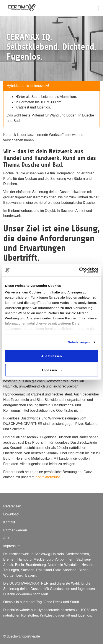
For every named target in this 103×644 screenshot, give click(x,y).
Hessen (87, 565)
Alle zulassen (51, 356)
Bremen (9, 559)
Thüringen (11, 570)
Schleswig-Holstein (49, 554)
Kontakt (9, 522)
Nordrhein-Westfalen (64, 565)
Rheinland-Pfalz (48, 570)
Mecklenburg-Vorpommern (54, 559)
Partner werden (15, 530)
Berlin (19, 565)
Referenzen (12, 506)
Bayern (31, 575)
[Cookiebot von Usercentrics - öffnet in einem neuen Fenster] (79, 270)
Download (11, 514)
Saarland (70, 570)
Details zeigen (79, 342)
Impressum (12, 546)
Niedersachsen (77, 554)
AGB (7, 538)
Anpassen (52, 370)
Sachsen (28, 570)
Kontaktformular (48, 477)
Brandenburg (36, 565)
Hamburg (25, 559)
